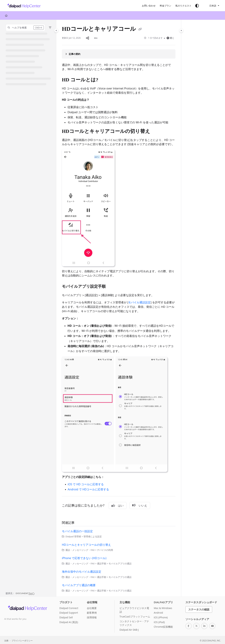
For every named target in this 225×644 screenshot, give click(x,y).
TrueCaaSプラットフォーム (135, 616)
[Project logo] (23, 6)
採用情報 (92, 617)
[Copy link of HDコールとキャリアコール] (140, 30)
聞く (171, 38)
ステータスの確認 (199, 609)
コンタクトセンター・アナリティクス (134, 622)
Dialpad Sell (66, 617)
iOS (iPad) (159, 621)
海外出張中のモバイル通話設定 (82, 571)
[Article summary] (119, 53)
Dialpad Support (69, 612)
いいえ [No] (140, 505)
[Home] (6, 15)
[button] (25, 28)
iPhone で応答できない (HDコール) (84, 557)
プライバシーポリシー (22, 640)
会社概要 (92, 607)
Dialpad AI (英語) (69, 621)
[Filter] (50, 28)
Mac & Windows (163, 607)
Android (158, 612)
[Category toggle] (56, 30)
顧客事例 (92, 612)
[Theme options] (197, 6)
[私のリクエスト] (183, 6)
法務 (6, 640)
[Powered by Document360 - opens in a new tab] (20, 593)
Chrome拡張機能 (163, 626)
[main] (119, 308)
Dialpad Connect (69, 607)
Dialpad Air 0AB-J (129, 629)
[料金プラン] (165, 6)
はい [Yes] (118, 505)
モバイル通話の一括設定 (77, 530)
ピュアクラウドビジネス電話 (134, 609)
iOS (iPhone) (161, 617)
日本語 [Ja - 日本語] (211, 6)
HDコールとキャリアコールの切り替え (86, 544)
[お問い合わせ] (149, 6)
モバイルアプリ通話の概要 (79, 584)
